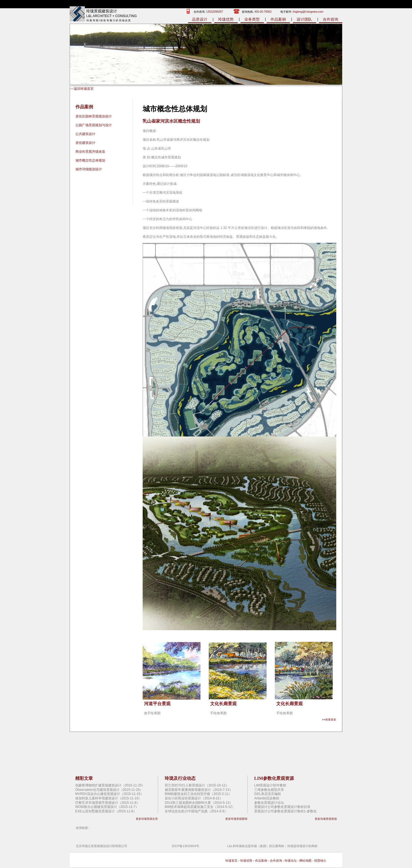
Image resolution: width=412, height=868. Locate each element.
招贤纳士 (320, 861)
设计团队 (304, 19)
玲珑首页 (231, 861)
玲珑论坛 (291, 861)
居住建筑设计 (85, 143)
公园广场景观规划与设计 (94, 125)
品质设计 (200, 19)
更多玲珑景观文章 (147, 819)
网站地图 (305, 861)
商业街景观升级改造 (90, 152)
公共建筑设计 (85, 134)
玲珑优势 (226, 19)
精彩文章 (84, 778)
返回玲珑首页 (84, 89)
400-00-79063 (263, 12)
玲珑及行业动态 (180, 778)
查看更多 (331, 720)
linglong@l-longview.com (308, 12)
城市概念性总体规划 (90, 160)
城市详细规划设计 (89, 169)
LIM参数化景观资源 (274, 778)
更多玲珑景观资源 (326, 819)
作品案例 (278, 19)
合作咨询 (330, 19)
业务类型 (252, 19)
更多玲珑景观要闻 (236, 819)
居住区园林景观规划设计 (94, 116)
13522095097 (215, 12)
